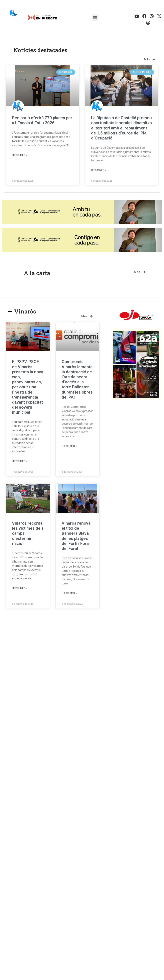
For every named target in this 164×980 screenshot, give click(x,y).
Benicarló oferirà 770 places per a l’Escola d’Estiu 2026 (42, 122)
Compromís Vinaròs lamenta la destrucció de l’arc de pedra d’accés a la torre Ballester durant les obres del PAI (77, 381)
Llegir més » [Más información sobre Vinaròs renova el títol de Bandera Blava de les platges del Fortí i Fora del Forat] (69, 594)
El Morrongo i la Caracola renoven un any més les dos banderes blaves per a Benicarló (118, 834)
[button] (95, 18)
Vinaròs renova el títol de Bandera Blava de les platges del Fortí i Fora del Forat (76, 537)
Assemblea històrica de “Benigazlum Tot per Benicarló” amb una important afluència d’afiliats (43, 707)
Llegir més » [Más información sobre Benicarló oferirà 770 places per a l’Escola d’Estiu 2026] (20, 156)
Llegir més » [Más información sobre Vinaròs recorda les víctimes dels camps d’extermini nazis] (20, 589)
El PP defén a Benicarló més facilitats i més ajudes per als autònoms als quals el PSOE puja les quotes (41, 834)
